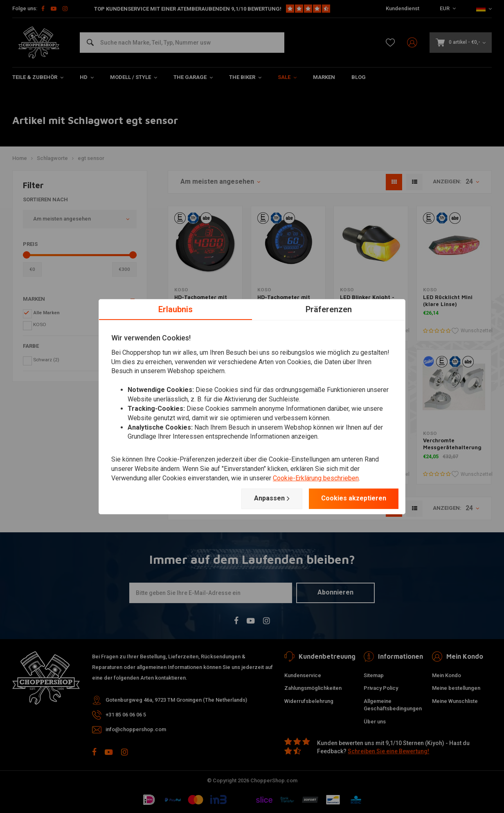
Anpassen (272, 498)
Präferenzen (329, 309)
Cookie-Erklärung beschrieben (316, 478)
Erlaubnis (175, 309)
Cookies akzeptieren (354, 498)
